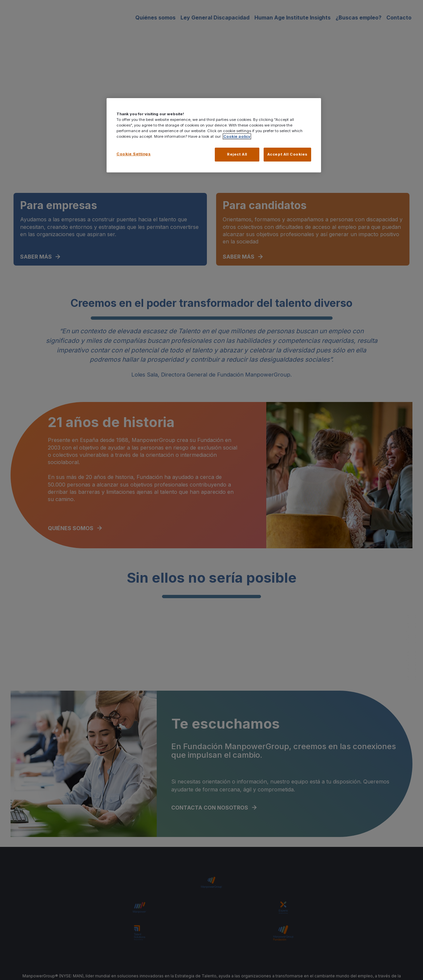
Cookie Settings (134, 154)
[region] (214, 135)
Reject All (236, 154)
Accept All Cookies (287, 154)
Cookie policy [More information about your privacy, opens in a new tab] (237, 136)
